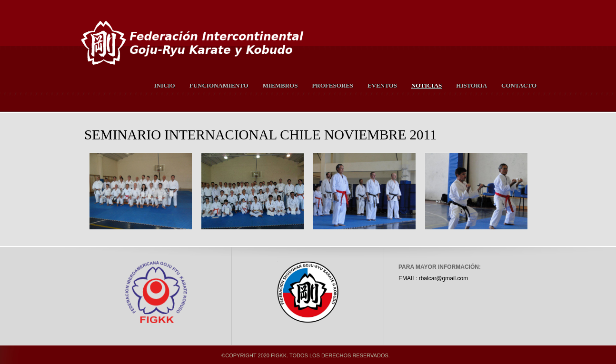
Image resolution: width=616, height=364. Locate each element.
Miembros (280, 85)
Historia (472, 85)
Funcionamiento (219, 85)
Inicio (165, 85)
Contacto (519, 85)
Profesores (333, 85)
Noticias (427, 85)
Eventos (382, 85)
